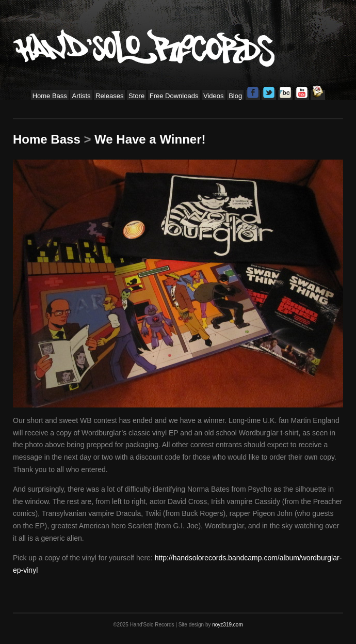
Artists (81, 96)
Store (136, 96)
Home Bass (50, 96)
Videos (214, 96)
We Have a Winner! (150, 139)
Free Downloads (174, 96)
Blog (235, 96)
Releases (109, 96)
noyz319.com (227, 625)
